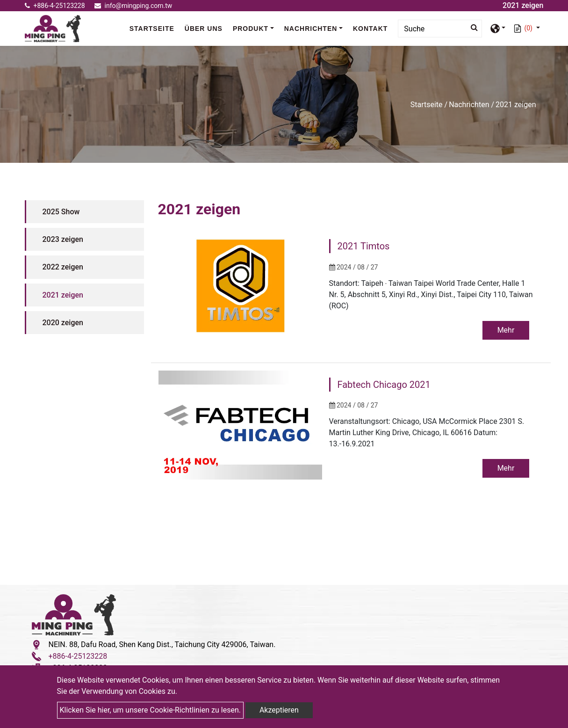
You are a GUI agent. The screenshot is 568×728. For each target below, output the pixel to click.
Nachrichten (469, 105)
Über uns (204, 29)
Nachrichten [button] (311, 29)
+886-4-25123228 (55, 6)
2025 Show (61, 212)
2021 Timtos (364, 246)
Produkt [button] (251, 29)
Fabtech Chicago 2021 (384, 385)
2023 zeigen (63, 239)
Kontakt (370, 29)
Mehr (505, 330)
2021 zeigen (63, 295)
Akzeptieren (279, 710)
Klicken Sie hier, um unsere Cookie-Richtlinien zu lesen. (150, 710)
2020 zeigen (63, 323)
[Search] (440, 29)
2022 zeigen (63, 267)
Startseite (154, 28)
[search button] (471, 28)
